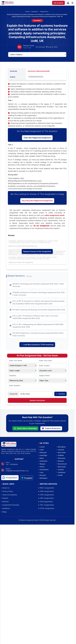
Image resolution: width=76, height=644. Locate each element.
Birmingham (61, 447)
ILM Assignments (46, 502)
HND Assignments (46, 491)
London (42, 447)
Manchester (61, 467)
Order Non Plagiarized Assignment (37, 138)
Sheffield (60, 455)
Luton (41, 472)
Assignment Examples (10, 505)
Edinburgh (42, 452)
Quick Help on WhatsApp (25, 428)
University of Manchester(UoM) (39, 71)
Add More (60, 394)
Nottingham (43, 478)
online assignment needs (55, 215)
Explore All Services (51, 428)
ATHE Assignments (46, 508)
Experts (5, 498)
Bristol (41, 458)
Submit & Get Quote (37, 400)
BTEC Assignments (46, 488)
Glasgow (42, 464)
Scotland (60, 470)
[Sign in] (68, 3)
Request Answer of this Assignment (37, 251)
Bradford (60, 461)
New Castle (61, 452)
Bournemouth (62, 464)
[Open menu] (72, 3)
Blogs (4, 512)
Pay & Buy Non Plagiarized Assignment (37, 201)
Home (27, 12)
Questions (35, 12)
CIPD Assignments (46, 495)
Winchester (61, 458)
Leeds (41, 450)
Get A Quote (58, 3)
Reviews (5, 502)
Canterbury (61, 472)
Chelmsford (43, 461)
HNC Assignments (46, 498)
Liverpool (60, 450)
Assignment (44, 12)
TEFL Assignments (46, 505)
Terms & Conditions (9, 495)
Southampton (44, 470)
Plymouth (42, 475)
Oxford (41, 467)
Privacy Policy (7, 491)
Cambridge (43, 455)
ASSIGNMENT (37, 21)
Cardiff (60, 475)
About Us (5, 488)
